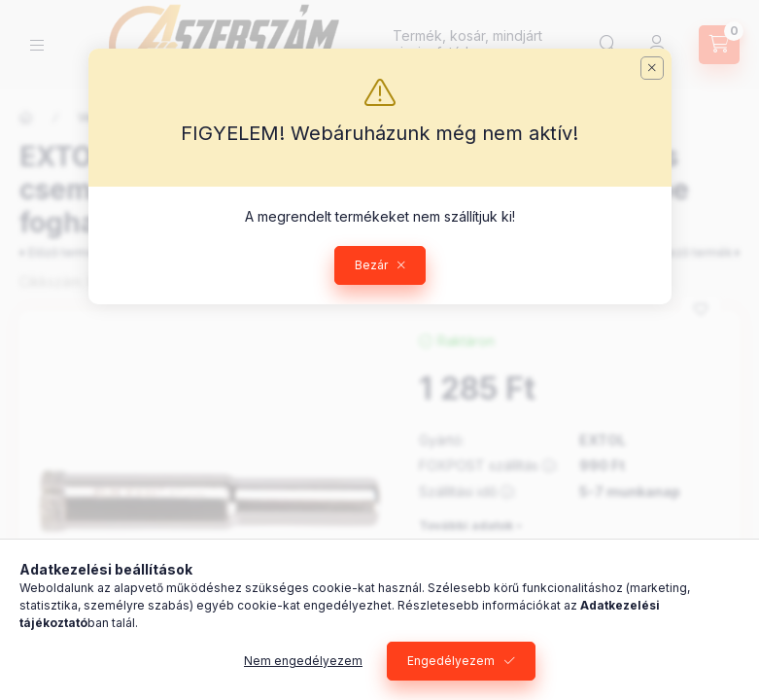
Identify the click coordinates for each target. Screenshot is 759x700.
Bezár (371, 265)
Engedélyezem (451, 661)
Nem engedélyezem (303, 661)
